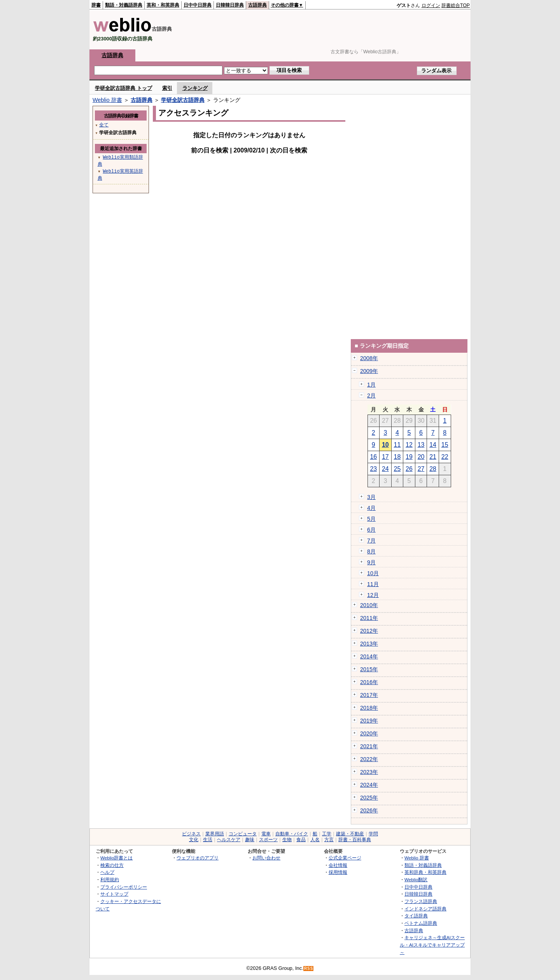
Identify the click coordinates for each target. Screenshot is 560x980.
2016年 (369, 682)
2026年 (369, 810)
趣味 (250, 840)
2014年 (369, 656)
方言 (329, 840)
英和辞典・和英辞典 (425, 872)
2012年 (369, 631)
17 (385, 457)
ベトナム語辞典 (421, 923)
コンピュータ (243, 834)
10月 (373, 573)
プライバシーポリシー (124, 887)
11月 (373, 584)
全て (104, 125)
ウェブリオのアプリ (198, 858)
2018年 (369, 708)
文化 (194, 840)
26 (409, 469)
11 (397, 445)
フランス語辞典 (421, 901)
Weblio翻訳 (416, 879)
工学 (327, 834)
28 (433, 469)
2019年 (369, 721)
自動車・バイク (292, 834)
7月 (371, 541)
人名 (315, 840)
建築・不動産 (350, 834)
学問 (373, 834)
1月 (371, 385)
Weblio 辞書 (107, 100)
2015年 (369, 669)
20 (421, 457)
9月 (371, 562)
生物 (287, 840)
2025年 (369, 798)
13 (421, 445)
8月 (371, 551)
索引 (167, 88)
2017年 (369, 695)
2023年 (369, 772)
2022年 (369, 759)
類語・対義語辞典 (124, 5)
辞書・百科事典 (355, 840)
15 (445, 445)
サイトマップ (114, 894)
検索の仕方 (112, 865)
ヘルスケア (229, 840)
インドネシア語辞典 (425, 909)
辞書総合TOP (456, 5)
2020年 (369, 733)
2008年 (369, 358)
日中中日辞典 (198, 5)
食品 (301, 840)
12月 (373, 595)
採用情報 (338, 872)
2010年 (369, 605)
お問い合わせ (266, 858)
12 (409, 445)
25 (397, 469)
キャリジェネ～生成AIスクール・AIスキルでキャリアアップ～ (432, 945)
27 (421, 469)
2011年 (369, 618)
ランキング (195, 88)
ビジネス (191, 834)
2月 (371, 395)
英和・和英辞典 (163, 5)
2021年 (369, 746)
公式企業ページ (345, 858)
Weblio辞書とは (116, 858)
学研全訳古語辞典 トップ (123, 88)
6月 (371, 530)
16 (373, 457)
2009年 (369, 371)
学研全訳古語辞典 (183, 100)
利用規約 (110, 879)
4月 (371, 508)
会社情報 (338, 865)
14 (433, 445)
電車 (266, 834)
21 (433, 457)
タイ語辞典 (416, 916)
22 (445, 457)
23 (373, 469)
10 (385, 445)
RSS (309, 969)
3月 (371, 497)
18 (397, 457)
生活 (208, 840)
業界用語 (215, 834)
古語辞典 (257, 5)
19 (409, 457)
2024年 (369, 785)
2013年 (369, 644)
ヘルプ (107, 872)
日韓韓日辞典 (230, 5)
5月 (371, 519)
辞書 (96, 5)
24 (385, 469)
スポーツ (268, 840)
